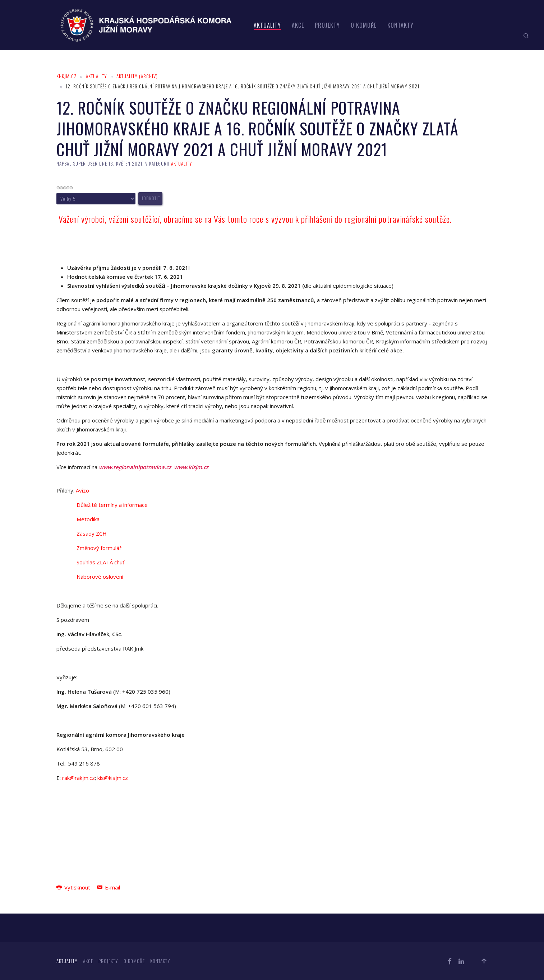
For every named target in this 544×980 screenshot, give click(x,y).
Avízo (82, 490)
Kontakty (400, 25)
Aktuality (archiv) (137, 76)
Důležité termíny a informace (112, 505)
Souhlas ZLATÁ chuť (100, 562)
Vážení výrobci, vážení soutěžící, (110, 219)
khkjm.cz (66, 76)
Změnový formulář (99, 548)
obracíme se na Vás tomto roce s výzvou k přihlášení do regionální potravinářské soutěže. (308, 219)
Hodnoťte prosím (57, 192)
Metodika (88, 519)
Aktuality (267, 25)
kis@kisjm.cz (113, 778)
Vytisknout (74, 887)
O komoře (364, 25)
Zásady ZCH (92, 533)
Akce (298, 25)
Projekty (327, 25)
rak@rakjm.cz (79, 778)
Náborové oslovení (100, 577)
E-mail (109, 887)
